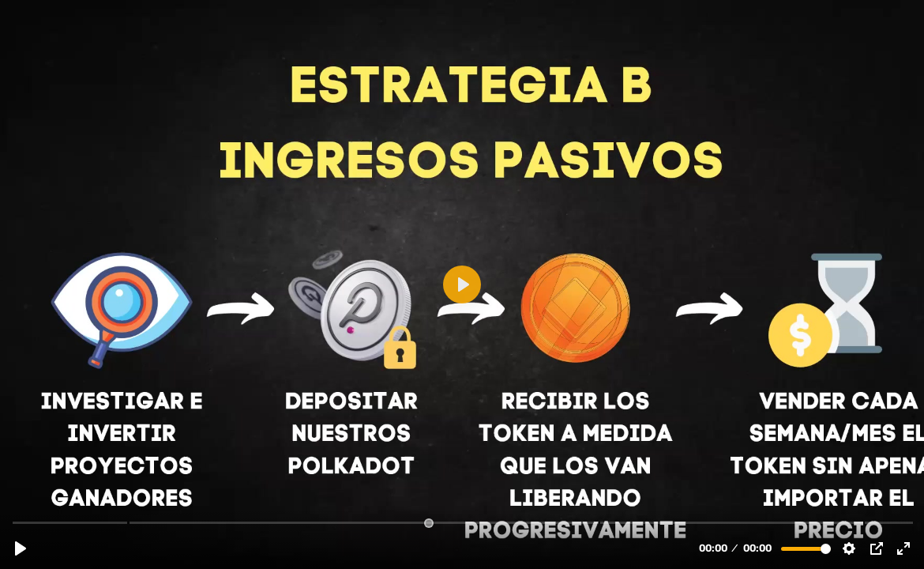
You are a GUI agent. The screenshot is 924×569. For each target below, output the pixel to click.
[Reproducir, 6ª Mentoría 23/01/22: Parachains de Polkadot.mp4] (21, 548)
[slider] (464, 522)
